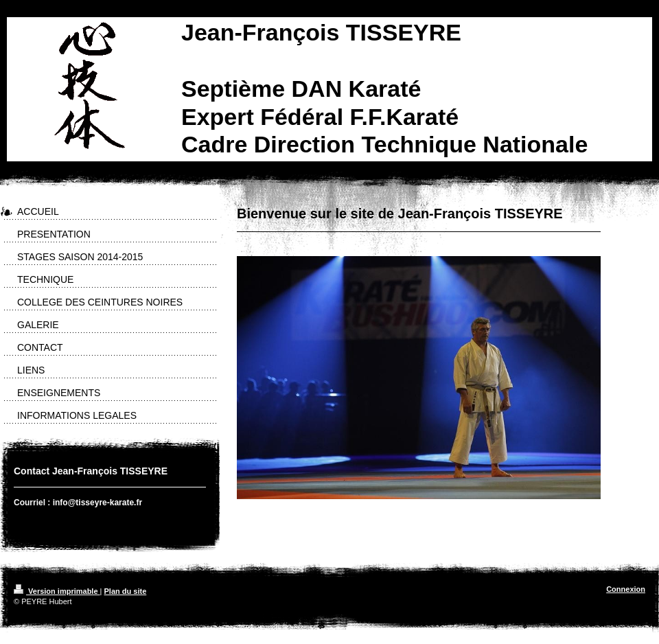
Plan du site (126, 591)
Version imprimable (57, 591)
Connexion (626, 589)
